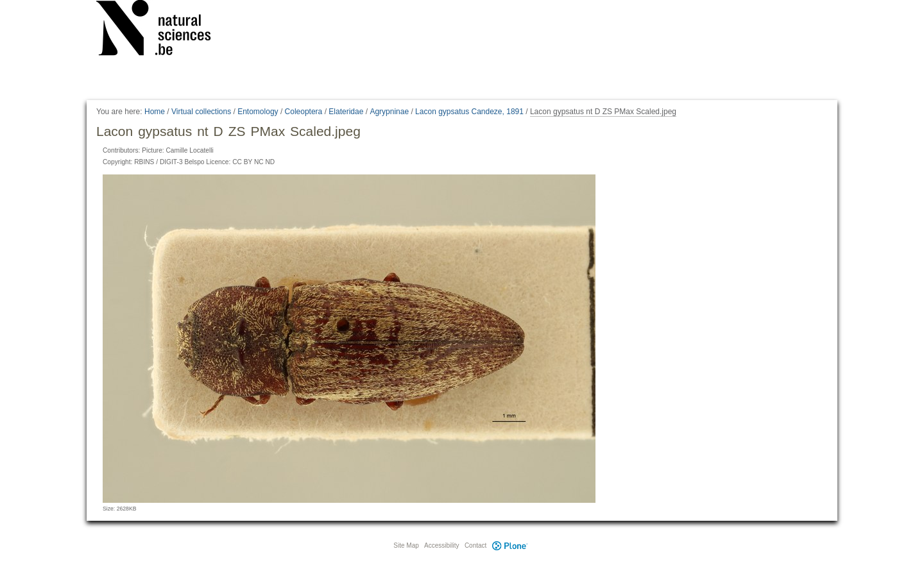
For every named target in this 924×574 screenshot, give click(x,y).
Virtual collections (201, 112)
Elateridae (346, 112)
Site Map (406, 545)
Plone (509, 545)
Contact (475, 545)
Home (155, 112)
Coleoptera (304, 112)
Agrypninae (389, 112)
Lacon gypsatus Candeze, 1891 (469, 112)
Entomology (258, 112)
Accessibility (441, 545)
